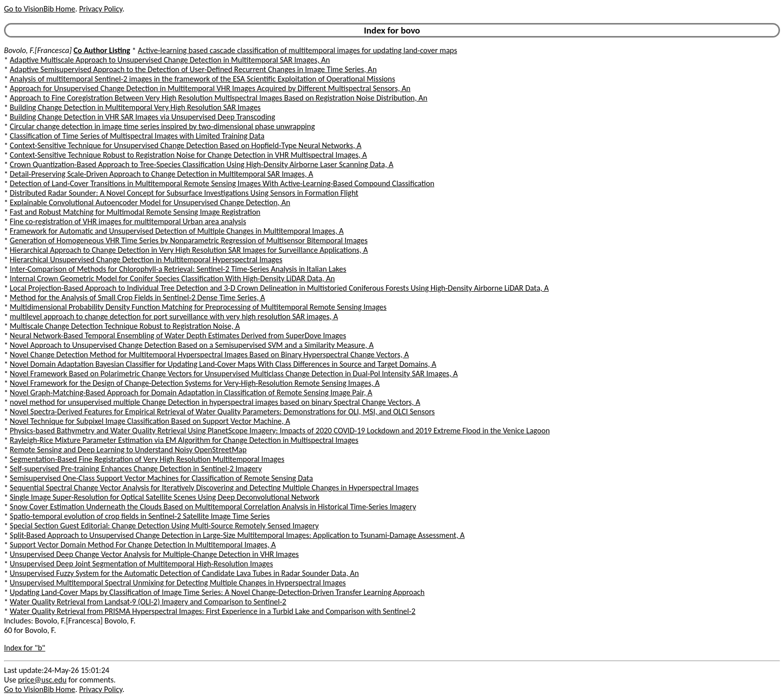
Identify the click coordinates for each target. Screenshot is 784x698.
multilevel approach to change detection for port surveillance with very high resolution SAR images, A (174, 316)
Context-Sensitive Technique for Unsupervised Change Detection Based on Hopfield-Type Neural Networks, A (186, 145)
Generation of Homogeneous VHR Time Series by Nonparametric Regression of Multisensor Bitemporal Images (189, 240)
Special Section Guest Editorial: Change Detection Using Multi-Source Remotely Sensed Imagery (164, 526)
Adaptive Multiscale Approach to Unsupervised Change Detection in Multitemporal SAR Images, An (170, 60)
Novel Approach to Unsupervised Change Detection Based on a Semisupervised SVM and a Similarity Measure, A (192, 345)
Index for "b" (25, 648)
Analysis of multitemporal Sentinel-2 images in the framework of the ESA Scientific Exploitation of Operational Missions (203, 79)
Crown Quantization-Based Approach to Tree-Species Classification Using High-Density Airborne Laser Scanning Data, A (202, 164)
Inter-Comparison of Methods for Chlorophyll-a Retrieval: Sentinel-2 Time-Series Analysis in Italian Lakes (178, 269)
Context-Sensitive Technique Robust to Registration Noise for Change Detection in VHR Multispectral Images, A (188, 155)
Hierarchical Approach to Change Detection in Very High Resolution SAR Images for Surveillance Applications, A (189, 250)
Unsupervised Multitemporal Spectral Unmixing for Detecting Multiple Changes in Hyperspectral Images (178, 583)
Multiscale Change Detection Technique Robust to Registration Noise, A (125, 326)
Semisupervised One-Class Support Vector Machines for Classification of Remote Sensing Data (161, 478)
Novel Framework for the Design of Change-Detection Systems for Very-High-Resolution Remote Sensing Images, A (195, 383)
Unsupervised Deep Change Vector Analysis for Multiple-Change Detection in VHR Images (154, 554)
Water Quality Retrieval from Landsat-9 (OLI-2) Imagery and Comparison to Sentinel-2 (148, 602)
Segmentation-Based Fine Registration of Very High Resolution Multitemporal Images (147, 459)
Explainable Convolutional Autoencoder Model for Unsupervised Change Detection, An (150, 202)
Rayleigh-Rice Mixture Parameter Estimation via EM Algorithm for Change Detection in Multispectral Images (184, 440)
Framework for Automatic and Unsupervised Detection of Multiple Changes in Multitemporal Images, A (177, 231)
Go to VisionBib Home (39, 9)
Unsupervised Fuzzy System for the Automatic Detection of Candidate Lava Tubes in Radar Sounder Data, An (184, 573)
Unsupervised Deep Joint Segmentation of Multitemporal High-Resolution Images (141, 564)
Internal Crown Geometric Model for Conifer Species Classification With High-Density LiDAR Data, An (172, 278)
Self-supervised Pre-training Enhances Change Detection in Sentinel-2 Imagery (136, 469)
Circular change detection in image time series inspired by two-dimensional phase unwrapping (162, 126)
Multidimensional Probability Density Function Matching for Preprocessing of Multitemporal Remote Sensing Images (198, 307)
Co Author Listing (102, 50)
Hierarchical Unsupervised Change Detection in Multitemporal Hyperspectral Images (146, 259)
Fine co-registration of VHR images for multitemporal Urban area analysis (128, 221)
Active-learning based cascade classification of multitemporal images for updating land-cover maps (298, 50)
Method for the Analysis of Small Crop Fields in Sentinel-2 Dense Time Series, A (138, 297)
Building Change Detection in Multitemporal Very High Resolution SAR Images (135, 107)
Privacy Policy (100, 9)
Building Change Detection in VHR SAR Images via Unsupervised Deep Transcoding (143, 117)
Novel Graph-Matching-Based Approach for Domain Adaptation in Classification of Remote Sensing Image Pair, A (191, 393)
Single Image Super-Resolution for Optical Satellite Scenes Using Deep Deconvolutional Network (165, 497)
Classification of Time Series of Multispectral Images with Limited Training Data (137, 136)
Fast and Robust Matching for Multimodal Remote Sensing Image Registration (135, 212)
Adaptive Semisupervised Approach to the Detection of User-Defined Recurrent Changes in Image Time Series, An (193, 69)
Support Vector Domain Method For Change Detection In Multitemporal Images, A (143, 545)
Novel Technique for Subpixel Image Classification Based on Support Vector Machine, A (150, 421)
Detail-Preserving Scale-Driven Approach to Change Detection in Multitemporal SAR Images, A (162, 174)
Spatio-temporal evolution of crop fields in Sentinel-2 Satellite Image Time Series (140, 516)
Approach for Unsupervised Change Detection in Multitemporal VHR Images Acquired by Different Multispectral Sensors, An (210, 88)
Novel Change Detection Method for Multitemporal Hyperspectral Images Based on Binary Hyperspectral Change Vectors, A (209, 355)
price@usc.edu (42, 680)
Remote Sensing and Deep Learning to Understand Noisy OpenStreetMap (128, 450)
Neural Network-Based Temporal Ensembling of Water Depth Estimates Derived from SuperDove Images (178, 335)
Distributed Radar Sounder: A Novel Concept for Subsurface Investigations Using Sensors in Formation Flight (184, 193)
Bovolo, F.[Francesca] (38, 50)
